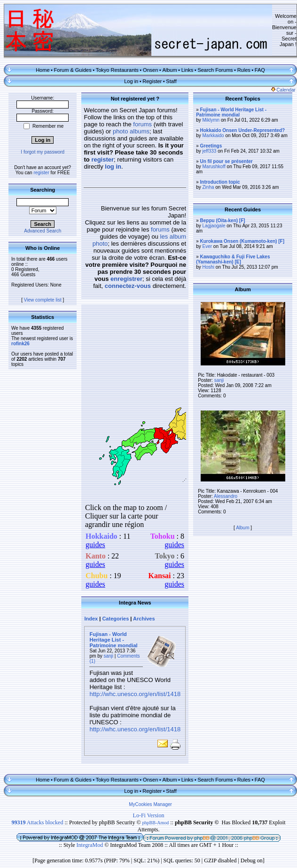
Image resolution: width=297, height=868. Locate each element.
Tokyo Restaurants (117, 70)
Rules (244, 70)
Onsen (150, 70)
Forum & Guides (73, 70)
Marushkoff (214, 167)
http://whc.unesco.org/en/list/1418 (135, 694)
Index (91, 619)
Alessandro (226, 496)
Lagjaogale (214, 226)
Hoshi (209, 267)
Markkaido (213, 136)
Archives (144, 619)
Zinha (208, 187)
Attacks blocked (37, 822)
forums (142, 124)
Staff (171, 81)
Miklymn (211, 120)
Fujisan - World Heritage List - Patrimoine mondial (113, 640)
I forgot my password (43, 152)
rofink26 (20, 344)
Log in (131, 81)
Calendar (283, 90)
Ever (207, 246)
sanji (109, 656)
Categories (115, 619)
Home (43, 70)
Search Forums (215, 70)
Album (169, 70)
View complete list (43, 300)
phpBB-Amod (156, 823)
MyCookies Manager (150, 804)
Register (152, 81)
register (41, 173)
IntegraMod (91, 845)
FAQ (260, 70)
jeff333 (210, 151)
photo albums (131, 131)
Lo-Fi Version (149, 815)
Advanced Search (43, 231)
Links (188, 70)
